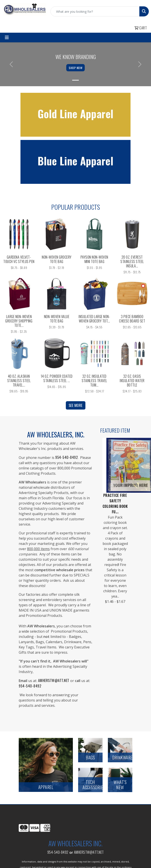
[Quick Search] (95, 11)
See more (76, 405)
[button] (11, 64)
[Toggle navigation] (7, 38)
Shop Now (75, 68)
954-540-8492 (58, 852)
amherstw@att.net (89, 852)
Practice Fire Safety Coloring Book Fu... (115, 504)
